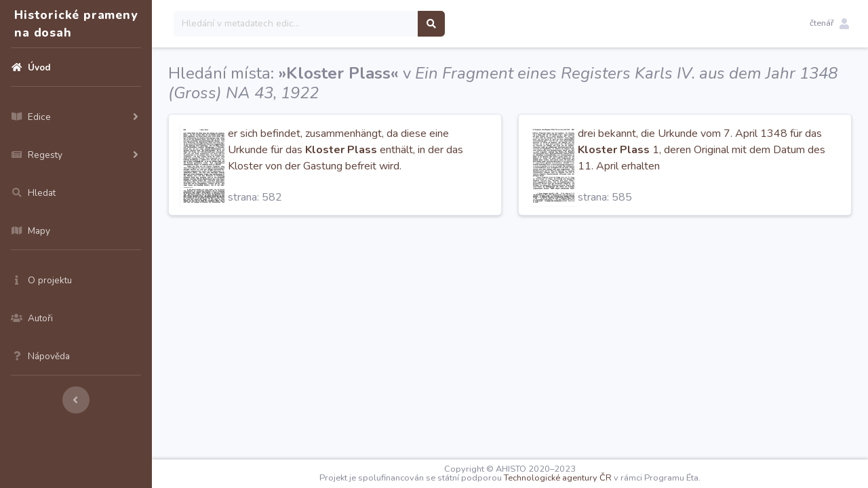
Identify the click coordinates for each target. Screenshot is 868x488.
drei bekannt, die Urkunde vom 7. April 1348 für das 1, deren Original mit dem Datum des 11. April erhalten (702, 150)
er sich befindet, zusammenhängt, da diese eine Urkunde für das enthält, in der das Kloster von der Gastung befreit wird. (346, 150)
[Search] (296, 24)
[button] (829, 24)
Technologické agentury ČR (558, 478)
